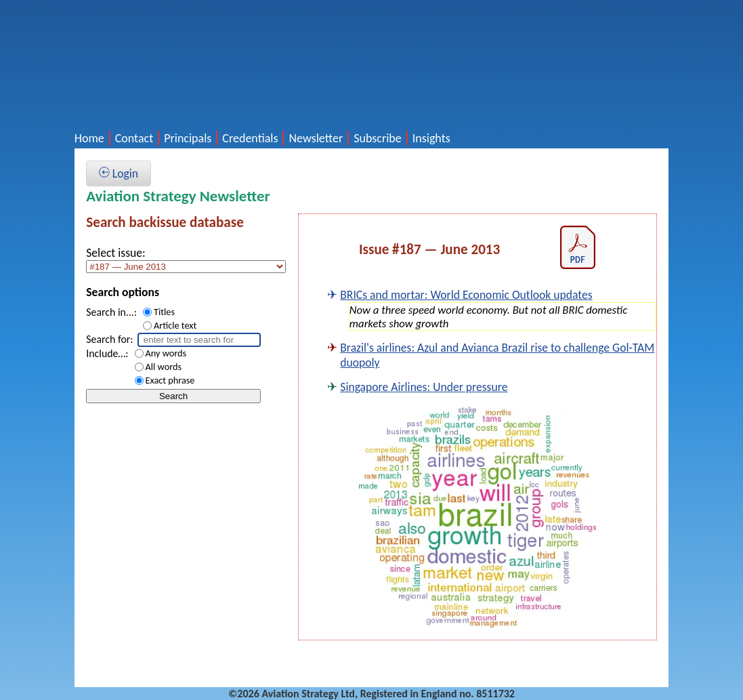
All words (164, 367)
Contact (134, 138)
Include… (106, 353)
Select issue (114, 253)
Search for (108, 339)
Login (119, 173)
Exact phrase (170, 380)
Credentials (250, 138)
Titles (164, 312)
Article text (175, 325)
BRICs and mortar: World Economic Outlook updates (466, 295)
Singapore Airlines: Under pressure (424, 387)
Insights (431, 138)
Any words (166, 353)
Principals (188, 138)
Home (89, 138)
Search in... (110, 312)
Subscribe (378, 138)
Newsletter (316, 138)
